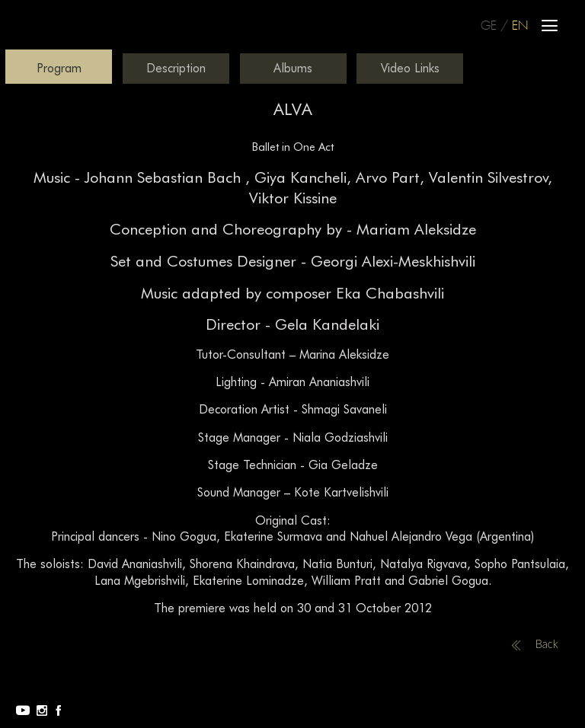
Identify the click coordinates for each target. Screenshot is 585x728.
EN (520, 26)
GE (489, 26)
